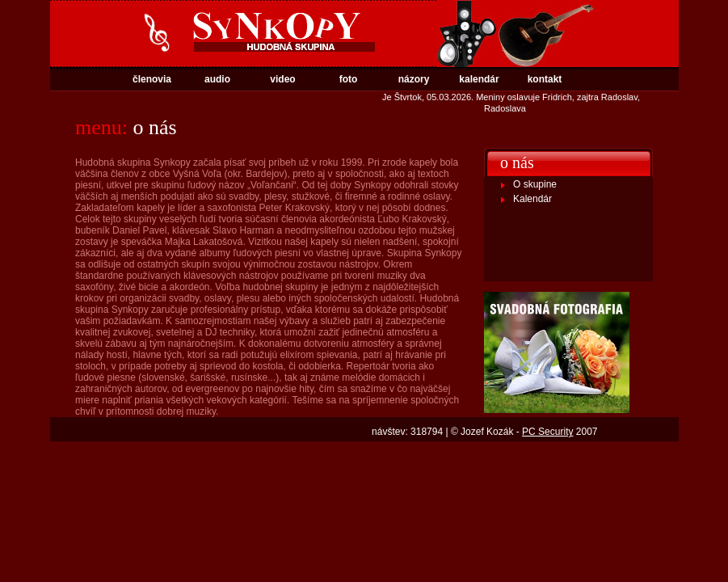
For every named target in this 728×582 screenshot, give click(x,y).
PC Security (547, 432)
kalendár (479, 79)
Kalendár (532, 199)
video (282, 79)
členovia (152, 79)
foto (349, 79)
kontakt (545, 79)
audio (217, 79)
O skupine (535, 184)
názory (414, 79)
